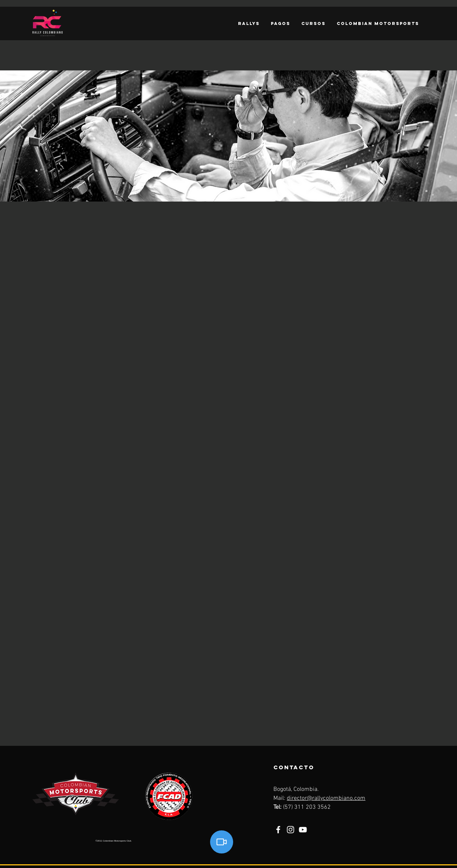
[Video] (222, 842)
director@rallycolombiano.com (326, 798)
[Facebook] (278, 830)
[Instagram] (291, 830)
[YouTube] (303, 830)
